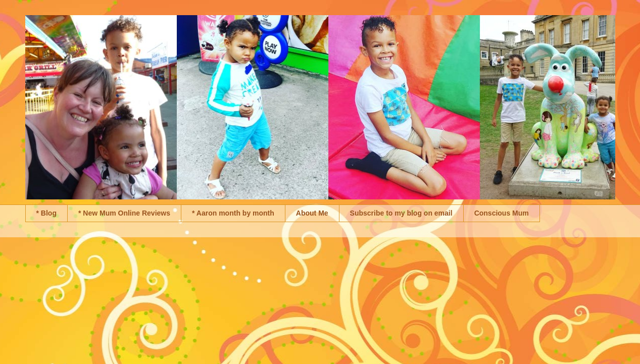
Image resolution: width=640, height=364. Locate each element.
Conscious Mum (502, 213)
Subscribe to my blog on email (401, 213)
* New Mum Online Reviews (124, 213)
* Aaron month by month (233, 213)
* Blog (46, 213)
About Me (312, 213)
